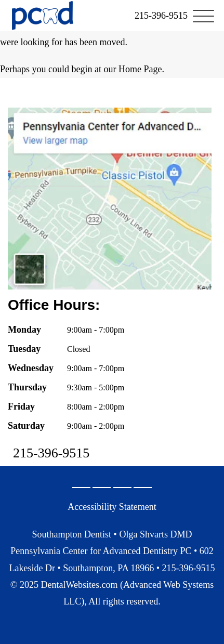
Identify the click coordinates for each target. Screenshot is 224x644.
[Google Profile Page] (81, 488)
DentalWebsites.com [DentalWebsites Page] (79, 585)
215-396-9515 (51, 453)
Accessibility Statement (112, 507)
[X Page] (122, 488)
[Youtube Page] (143, 488)
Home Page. (141, 69)
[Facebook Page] (102, 488)
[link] (161, 16)
